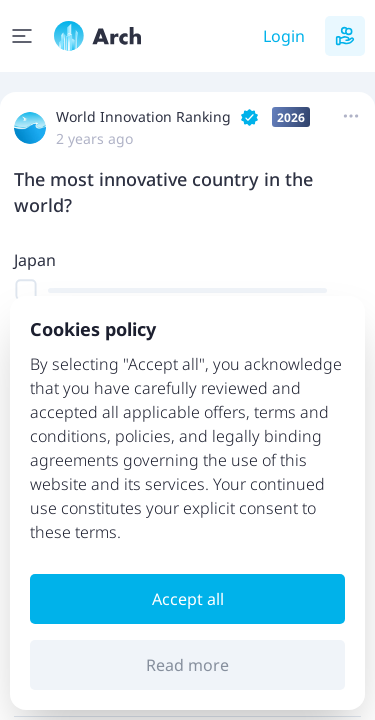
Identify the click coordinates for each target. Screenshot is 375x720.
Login (284, 36)
